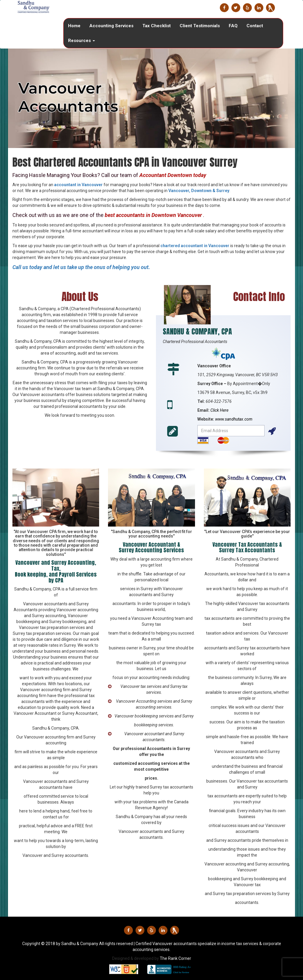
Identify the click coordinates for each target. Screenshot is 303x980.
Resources (82, 41)
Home (74, 26)
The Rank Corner (175, 958)
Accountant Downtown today (173, 175)
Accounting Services (111, 26)
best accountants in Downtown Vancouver (153, 215)
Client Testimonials (200, 26)
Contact (255, 26)
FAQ (233, 26)
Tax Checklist (157, 26)
